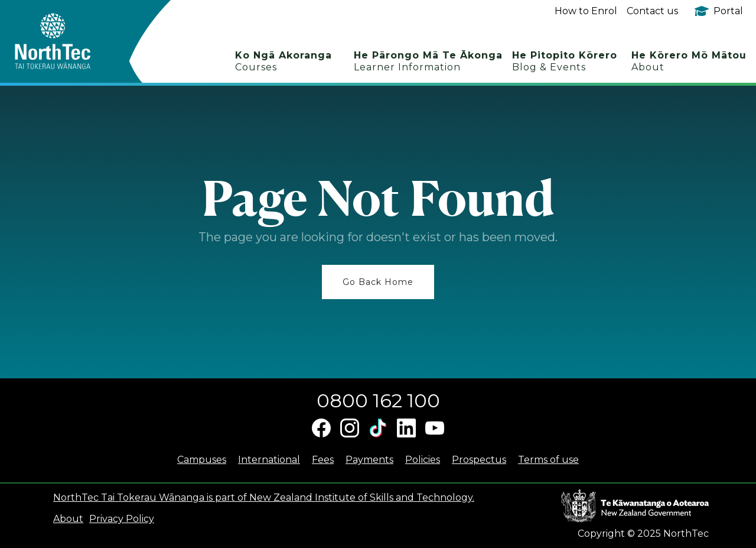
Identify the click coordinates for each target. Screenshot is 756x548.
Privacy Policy (122, 519)
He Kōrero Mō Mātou (689, 61)
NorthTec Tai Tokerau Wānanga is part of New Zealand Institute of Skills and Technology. (264, 497)
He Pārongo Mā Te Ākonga (428, 61)
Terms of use (548, 460)
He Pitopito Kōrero (565, 61)
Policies (423, 460)
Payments (369, 460)
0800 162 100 (378, 401)
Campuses (202, 460)
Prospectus (479, 460)
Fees (323, 460)
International (269, 460)
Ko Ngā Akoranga (283, 61)
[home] (74, 41)
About (68, 519)
